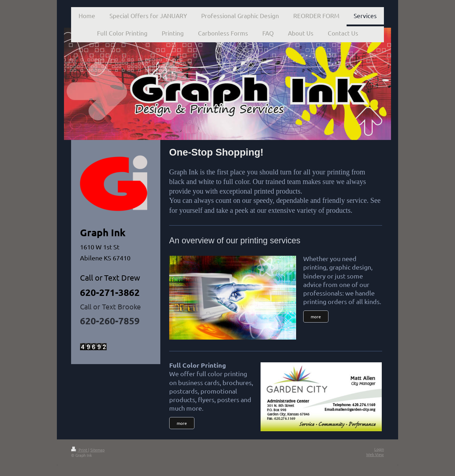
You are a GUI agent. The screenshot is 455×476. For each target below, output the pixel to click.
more (182, 423)
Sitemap (97, 450)
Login (379, 449)
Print (80, 450)
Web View (375, 454)
